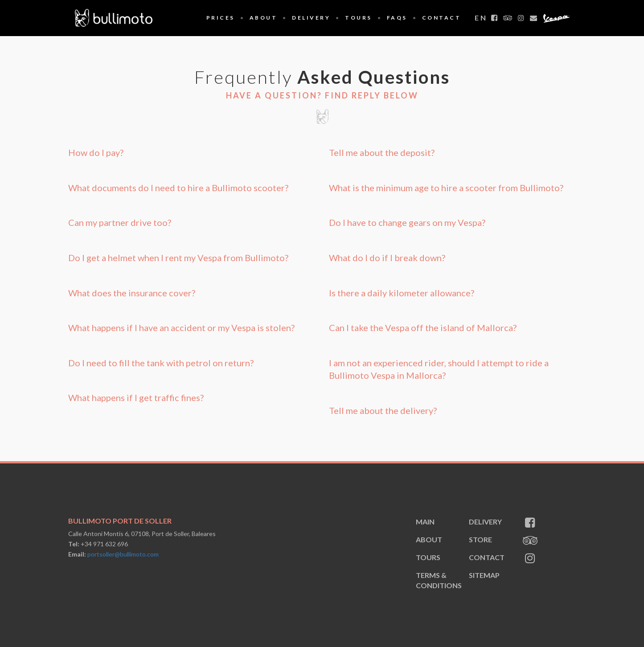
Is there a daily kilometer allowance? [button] (402, 293)
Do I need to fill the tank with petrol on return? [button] (161, 363)
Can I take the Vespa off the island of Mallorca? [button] (423, 328)
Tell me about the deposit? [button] (382, 152)
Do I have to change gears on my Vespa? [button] (407, 222)
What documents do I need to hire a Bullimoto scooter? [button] (178, 188)
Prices (221, 18)
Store (480, 539)
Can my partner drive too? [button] (120, 222)
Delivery (311, 18)
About (264, 18)
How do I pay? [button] (96, 152)
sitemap (484, 575)
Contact (442, 18)
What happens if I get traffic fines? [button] (136, 397)
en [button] (481, 18)
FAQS (397, 18)
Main (425, 522)
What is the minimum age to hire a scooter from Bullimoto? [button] (446, 188)
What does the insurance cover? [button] (132, 293)
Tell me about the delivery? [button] (383, 410)
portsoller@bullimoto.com (123, 554)
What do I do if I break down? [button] (387, 258)
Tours (359, 18)
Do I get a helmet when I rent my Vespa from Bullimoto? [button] (178, 258)
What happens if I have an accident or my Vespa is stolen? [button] (181, 328)
